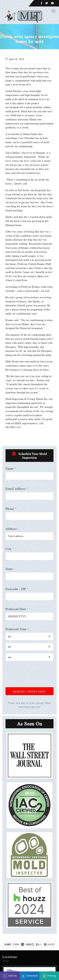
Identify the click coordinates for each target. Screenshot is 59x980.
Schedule (30, 976)
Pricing (49, 976)
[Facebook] (42, 3)
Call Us (10, 976)
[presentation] (29, 688)
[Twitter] (47, 3)
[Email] (52, 3)
